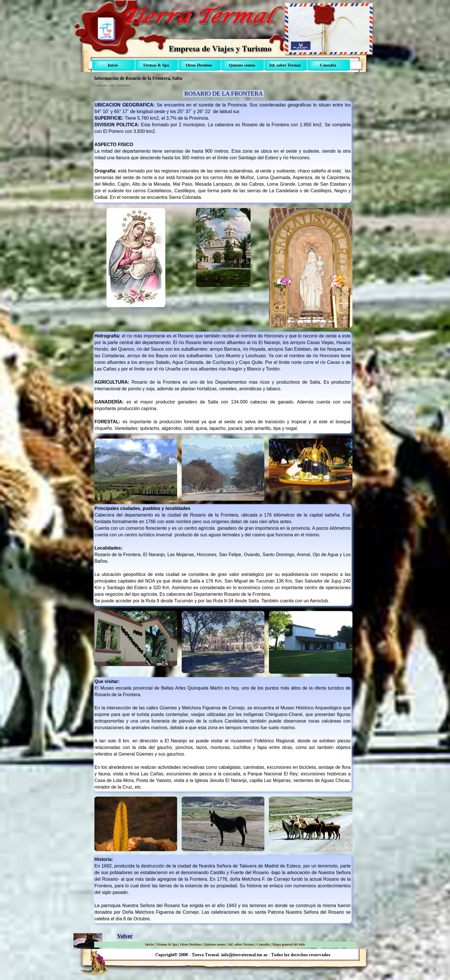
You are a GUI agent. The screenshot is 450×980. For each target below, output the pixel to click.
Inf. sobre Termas (241, 944)
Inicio (149, 944)
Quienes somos (215, 944)
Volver (125, 936)
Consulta (263, 944)
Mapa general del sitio (289, 944)
